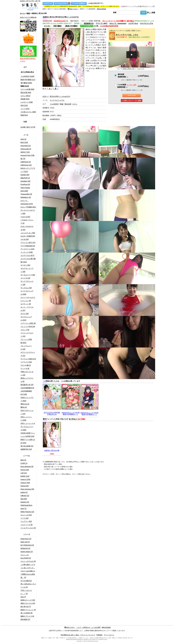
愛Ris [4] (24, 407)
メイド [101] (25, 109)
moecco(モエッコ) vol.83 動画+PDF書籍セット (71, 413)
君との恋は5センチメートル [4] (28, 586)
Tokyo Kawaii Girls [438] (25, 189)
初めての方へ (73, 9)
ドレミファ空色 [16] (28, 326)
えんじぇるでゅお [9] (28, 561)
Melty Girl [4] (25, 542)
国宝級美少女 (89, 23)
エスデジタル (133, 23)
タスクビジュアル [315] (26, 318)
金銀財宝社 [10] (26, 449)
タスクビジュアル (147, 23)
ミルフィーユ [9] (27, 525)
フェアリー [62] (26, 521)
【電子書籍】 (57, 26)
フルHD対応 (54, 104)
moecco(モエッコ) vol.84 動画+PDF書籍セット (89, 414)
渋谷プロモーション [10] (27, 412)
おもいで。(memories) (118, 23)
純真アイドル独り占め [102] (28, 441)
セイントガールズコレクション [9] (28, 299)
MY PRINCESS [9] (27, 545)
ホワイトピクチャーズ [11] (28, 354)
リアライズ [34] (26, 362)
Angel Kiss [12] (26, 539)
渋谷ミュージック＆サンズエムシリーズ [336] (28, 427)
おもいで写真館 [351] (28, 207)
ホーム (22, 13)
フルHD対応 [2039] (27, 76)
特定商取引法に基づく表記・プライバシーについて (78, 635)
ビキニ (75, 104)
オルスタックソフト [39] (27, 270)
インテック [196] (27, 252)
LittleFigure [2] (26, 162)
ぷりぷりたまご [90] (28, 233)
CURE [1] (24, 463)
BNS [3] (23, 460)
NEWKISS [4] (25, 548)
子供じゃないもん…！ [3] (26, 592)
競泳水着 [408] (26, 92)
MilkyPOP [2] (25, 178)
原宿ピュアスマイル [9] (27, 380)
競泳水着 (68, 104)
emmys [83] (25, 470)
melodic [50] (25, 175)
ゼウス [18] (25, 314)
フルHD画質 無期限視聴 (127, 86)
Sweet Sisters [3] (27, 552)
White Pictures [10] (27, 512)
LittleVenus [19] (26, 165)
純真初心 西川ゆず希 (52, 450)
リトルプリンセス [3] (28, 528)
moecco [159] (25, 479)
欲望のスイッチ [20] (28, 600)
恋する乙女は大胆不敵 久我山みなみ (52, 413)
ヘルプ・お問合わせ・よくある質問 (88, 627)
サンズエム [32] (26, 288)
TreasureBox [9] (26, 194)
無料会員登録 (101, 9)
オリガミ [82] (25, 265)
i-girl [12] (24, 473)
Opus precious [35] (27, 489)
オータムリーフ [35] (28, 275)
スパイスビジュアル (57, 100)
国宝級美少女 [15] (27, 385)
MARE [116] (25, 476)
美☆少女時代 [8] (27, 613)
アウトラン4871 (102, 23)
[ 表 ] (50, 89)
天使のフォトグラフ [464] (27, 399)
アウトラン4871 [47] (28, 243)
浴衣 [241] (24, 105)
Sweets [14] (25, 502)
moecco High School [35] (25, 484)
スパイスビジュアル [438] (27, 293)
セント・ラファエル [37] (27, 309)
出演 (46, 96)
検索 (115, 12)
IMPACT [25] (25, 152)
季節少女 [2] (25, 404)
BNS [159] (24, 142)
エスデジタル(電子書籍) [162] (28, 260)
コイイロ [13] (25, 278)
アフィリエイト (109, 635)
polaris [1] (24, 492)
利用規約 (99, 635)
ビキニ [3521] (25, 96)
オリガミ (47, 26)
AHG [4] (23, 139)
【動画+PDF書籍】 (71, 26)
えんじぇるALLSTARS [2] (26, 556)
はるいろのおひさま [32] (27, 228)
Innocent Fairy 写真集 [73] (28, 157)
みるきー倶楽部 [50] (28, 236)
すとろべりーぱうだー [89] (28, 212)
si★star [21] (25, 496)
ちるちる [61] (25, 217)
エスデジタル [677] (27, 255)
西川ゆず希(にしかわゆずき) (60, 96)
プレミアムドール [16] (26, 347)
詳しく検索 (151, 12)
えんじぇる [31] (26, 515)
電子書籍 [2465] (26, 83)
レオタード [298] (27, 102)
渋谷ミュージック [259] (26, 419)
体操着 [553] (25, 99)
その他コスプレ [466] (28, 112)
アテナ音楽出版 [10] (28, 246)
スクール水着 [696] (27, 89)
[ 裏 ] (56, 89)
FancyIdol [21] (26, 146)
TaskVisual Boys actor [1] (26, 507)
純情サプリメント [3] (28, 610)
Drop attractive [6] (27, 467)
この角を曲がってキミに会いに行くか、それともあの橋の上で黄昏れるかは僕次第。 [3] (28, 571)
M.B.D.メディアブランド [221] (28, 170)
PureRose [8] (25, 184)
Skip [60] (24, 499)
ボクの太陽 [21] (26, 581)
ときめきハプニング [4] (27, 222)
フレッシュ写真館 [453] (26, 341)
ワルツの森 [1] (26, 365)
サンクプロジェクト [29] (27, 283)
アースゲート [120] (27, 249)
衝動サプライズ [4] (27, 616)
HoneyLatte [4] (26, 149)
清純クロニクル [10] (28, 603)
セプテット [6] (26, 304)
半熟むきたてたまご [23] (27, 373)
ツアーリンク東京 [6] (28, 323)
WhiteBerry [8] (26, 197)
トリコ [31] (25, 518)
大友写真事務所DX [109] (26, 393)
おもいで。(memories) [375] (27, 202)
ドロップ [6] (25, 330)
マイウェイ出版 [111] (28, 359)
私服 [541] (24, 115)
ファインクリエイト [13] (27, 335)
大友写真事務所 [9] (27, 388)
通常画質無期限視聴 (123, 76)
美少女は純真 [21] (27, 446)
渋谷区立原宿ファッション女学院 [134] (28, 435)
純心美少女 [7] (26, 607)
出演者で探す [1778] (28, 127)
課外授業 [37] (25, 619)
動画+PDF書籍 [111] (28, 80)
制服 (28, 13)
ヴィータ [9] (25, 368)
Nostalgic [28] (25, 181)
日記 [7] (23, 597)
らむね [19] (25, 239)
